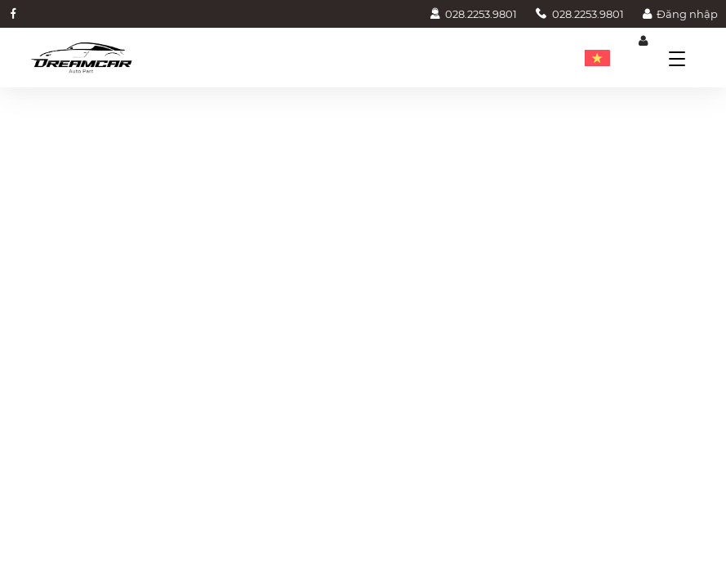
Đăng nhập (680, 14)
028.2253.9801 (473, 14)
